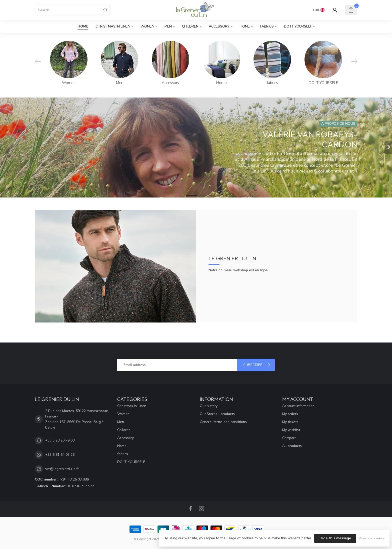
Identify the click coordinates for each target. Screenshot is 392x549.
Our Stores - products (217, 414)
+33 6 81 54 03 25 (60, 455)
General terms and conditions (223, 422)
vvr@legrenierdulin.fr (62, 469)
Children (190, 26)
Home (83, 26)
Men (168, 26)
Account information (298, 406)
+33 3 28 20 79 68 (60, 440)
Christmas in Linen (113, 26)
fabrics (267, 26)
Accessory (219, 26)
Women (147, 26)
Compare (289, 438)
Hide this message (335, 538)
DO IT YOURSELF (298, 26)
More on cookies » (371, 538)
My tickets (290, 422)
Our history (209, 406)
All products (292, 446)
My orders (290, 414)
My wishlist (291, 430)
